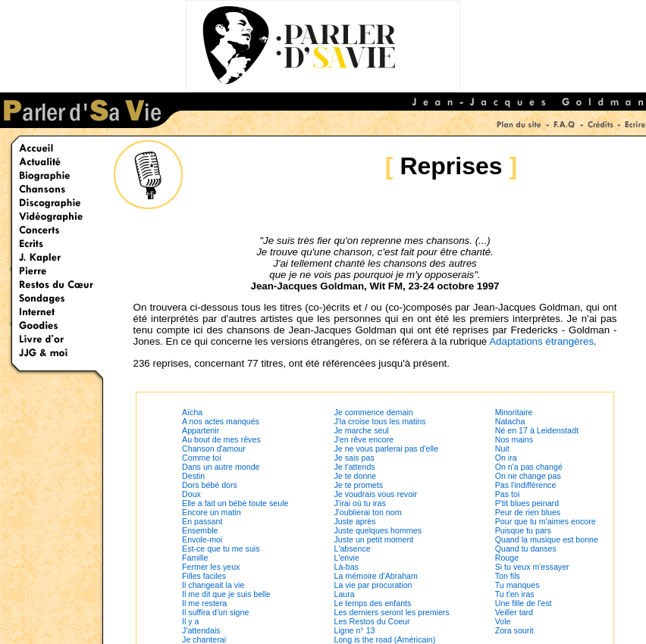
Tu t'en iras (515, 594)
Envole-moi (202, 539)
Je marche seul (361, 430)
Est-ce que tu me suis (221, 549)
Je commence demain (373, 412)
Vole (503, 621)
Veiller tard (514, 612)
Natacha (510, 421)
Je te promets (358, 485)
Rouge (507, 558)
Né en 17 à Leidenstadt (537, 430)
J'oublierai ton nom (367, 512)
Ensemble (200, 530)
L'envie (346, 558)
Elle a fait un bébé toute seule (235, 503)
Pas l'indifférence (526, 485)
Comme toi (202, 458)
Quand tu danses (526, 549)
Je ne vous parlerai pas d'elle (386, 449)
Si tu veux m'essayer (532, 567)
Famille (195, 558)
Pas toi (508, 494)
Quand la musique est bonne (547, 539)
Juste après (354, 521)
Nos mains (514, 439)
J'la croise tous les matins (379, 421)
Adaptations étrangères (541, 341)
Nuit (502, 449)
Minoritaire (514, 412)
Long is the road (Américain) (384, 639)
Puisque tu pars (523, 530)
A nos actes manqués (221, 421)
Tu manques (517, 585)
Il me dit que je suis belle (226, 594)
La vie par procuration (373, 585)
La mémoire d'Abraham (375, 576)
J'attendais (201, 630)
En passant (202, 521)
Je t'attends (354, 467)
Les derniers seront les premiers (391, 612)
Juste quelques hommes (378, 530)
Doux (191, 494)
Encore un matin (212, 512)
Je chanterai (204, 639)
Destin (193, 476)
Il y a (191, 621)
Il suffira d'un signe (215, 612)
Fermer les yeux (211, 567)
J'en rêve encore (363, 439)
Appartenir (201, 430)
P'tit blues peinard (527, 503)
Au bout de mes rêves (221, 439)
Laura (344, 594)
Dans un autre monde (221, 467)
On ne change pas (528, 476)
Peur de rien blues (528, 512)
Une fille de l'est (524, 603)
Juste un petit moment (373, 539)
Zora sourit (514, 630)
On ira (506, 458)
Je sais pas (354, 458)
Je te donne (355, 476)
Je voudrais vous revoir (375, 494)
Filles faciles (204, 576)
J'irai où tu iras (359, 503)
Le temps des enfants (372, 603)
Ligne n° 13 (354, 630)
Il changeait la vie (213, 585)
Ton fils (508, 576)
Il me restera (204, 603)
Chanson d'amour (214, 449)
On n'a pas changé (529, 467)
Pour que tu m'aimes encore (546, 521)
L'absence (352, 549)
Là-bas (346, 567)
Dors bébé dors (210, 485)
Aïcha (192, 412)
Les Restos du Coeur (372, 621)
